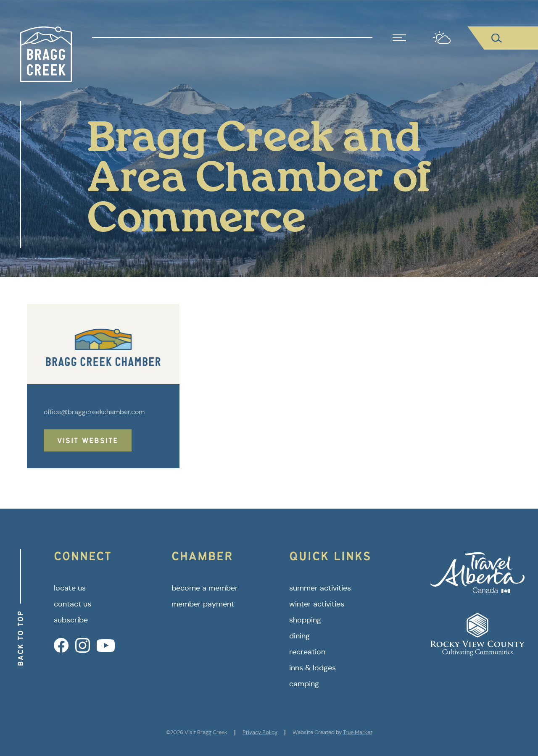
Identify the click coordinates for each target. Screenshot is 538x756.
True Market (358, 732)
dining (299, 636)
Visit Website (88, 440)
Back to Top (20, 638)
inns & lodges (313, 668)
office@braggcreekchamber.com (94, 412)
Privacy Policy (260, 732)
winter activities (317, 604)
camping (304, 684)
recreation (307, 652)
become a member (205, 588)
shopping (305, 620)
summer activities (320, 588)
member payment (203, 604)
